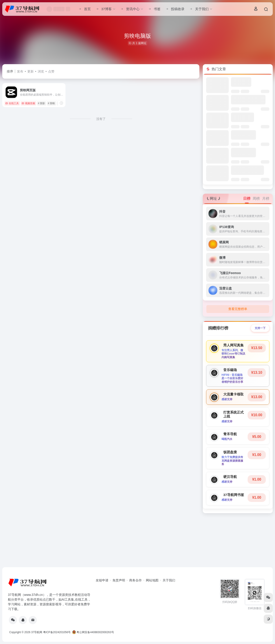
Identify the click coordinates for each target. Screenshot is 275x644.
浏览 (41, 71)
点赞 (51, 71)
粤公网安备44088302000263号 (93, 632)
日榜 (247, 199)
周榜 (256, 199)
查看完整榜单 (238, 309)
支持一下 (260, 328)
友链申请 (102, 580)
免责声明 (119, 580)
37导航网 (37, 632)
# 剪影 (41, 103)
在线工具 (12, 103)
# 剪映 (51, 103)
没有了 (101, 119)
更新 (30, 71)
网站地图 (152, 580)
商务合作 (135, 580)
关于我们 (169, 580)
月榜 (266, 199)
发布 (20, 71)
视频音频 (28, 103)
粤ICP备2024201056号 (57, 632)
